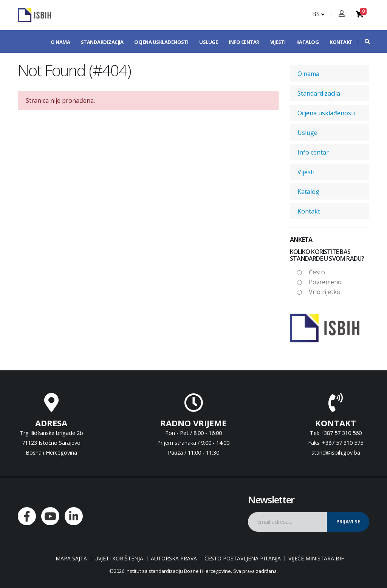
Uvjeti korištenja (119, 559)
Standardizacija (102, 42)
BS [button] (318, 14)
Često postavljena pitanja (243, 559)
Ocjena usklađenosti (161, 42)
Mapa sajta (71, 559)
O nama (60, 42)
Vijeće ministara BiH (317, 559)
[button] (364, 42)
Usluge (208, 42)
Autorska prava (174, 559)
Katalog (308, 42)
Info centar (244, 42)
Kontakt (341, 42)
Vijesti (278, 42)
